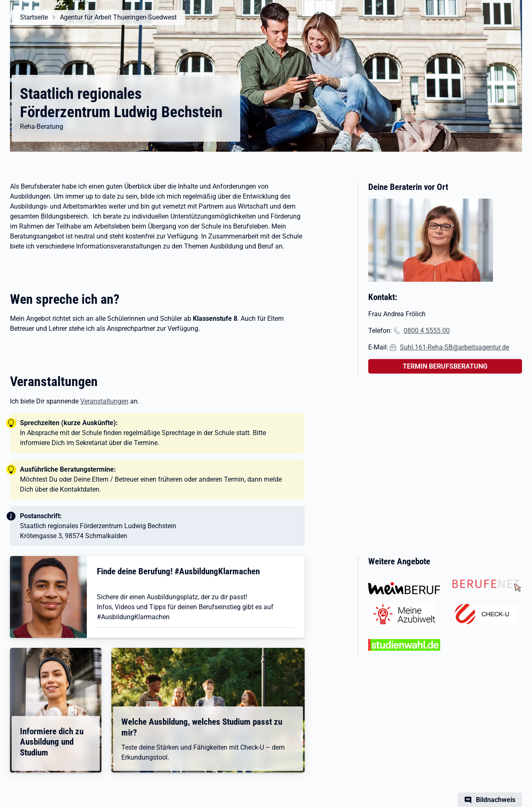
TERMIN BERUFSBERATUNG (445, 366)
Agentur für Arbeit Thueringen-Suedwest (118, 17)
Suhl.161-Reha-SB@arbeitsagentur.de (454, 347)
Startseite (34, 17)
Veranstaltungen (104, 401)
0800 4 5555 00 (427, 331)
